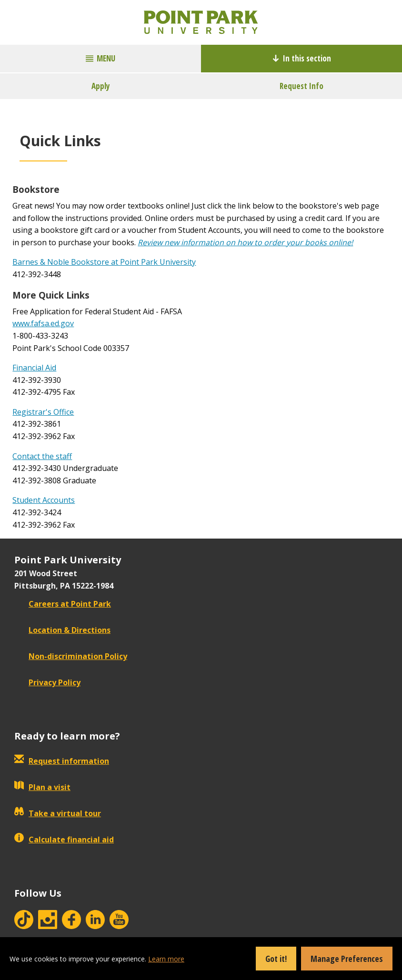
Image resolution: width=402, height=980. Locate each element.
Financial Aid (34, 368)
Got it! (276, 959)
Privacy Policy (47, 682)
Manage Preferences (347, 959)
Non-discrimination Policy (71, 656)
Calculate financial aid (64, 840)
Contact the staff (42, 456)
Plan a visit (42, 787)
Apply (101, 86)
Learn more (166, 959)
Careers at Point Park (63, 604)
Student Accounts (44, 500)
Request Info (301, 86)
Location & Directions (62, 630)
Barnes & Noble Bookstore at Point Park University (104, 262)
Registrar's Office (43, 412)
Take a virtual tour (58, 813)
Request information (62, 761)
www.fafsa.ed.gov (43, 323)
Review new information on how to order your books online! (245, 242)
